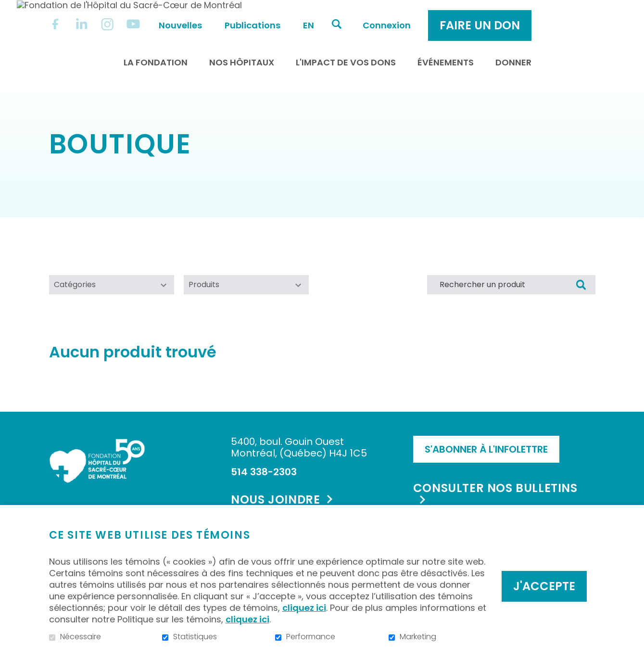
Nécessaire (81, 637)
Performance (311, 637)
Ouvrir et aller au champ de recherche (416, 14)
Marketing (418, 637)
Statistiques (195, 637)
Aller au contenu (7, 7)
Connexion (466, 15)
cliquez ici (304, 608)
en (388, 15)
